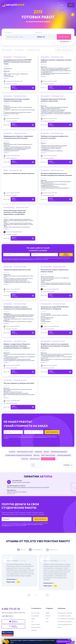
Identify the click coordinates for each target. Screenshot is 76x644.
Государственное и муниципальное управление (19, 455)
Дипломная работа (46, 341)
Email (47, 622)
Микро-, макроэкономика (48, 455)
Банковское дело (35, 459)
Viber (47, 619)
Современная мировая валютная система (17, 270)
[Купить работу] (23, 88)
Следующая (68, 465)
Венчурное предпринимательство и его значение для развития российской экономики (56, 174)
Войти (71, 5)
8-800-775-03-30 (11, 609)
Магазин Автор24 (7, 50)
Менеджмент (39, 452)
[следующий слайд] (47, 595)
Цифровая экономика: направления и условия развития (56, 61)
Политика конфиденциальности (65, 625)
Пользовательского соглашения (10, 259)
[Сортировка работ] (65, 50)
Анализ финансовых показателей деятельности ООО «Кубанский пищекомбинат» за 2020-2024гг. (15, 213)
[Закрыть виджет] (73, 639)
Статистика (25, 459)
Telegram (48, 613)
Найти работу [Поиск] (64, 37)
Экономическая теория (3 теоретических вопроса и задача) (55, 271)
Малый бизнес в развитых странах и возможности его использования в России (18, 308)
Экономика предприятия (64, 455)
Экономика (12, 452)
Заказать (62, 5)
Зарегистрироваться (52, 432)
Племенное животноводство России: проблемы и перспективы (53, 100)
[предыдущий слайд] (29, 595)
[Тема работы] (17, 255)
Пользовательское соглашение (65, 622)
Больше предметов (47, 459)
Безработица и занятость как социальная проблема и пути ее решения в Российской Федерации (55, 346)
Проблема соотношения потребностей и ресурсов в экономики (54, 137)
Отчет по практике (36, 625)
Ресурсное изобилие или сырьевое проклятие (19, 173)
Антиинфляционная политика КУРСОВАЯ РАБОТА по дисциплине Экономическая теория (17, 62)
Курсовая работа (8, 57)
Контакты (60, 627)
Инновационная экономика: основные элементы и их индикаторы (16, 100)
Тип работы (38, 33)
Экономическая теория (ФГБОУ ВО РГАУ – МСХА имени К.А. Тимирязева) (55, 308)
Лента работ (34, 630)
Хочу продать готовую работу (64, 616)
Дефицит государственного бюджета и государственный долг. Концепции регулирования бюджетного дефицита (17, 346)
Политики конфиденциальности (26, 259)
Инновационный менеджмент (59, 452)
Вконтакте (48, 616)
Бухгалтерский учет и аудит (25, 452)
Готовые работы (19, 50)
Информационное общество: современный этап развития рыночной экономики (18, 137)
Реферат (6, 170)
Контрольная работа (9, 208)
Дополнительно (65, 42)
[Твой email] (45, 255)
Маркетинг (37, 455)
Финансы (46, 452)
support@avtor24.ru (8, 616)
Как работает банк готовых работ (65, 613)
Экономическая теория (34, 50)
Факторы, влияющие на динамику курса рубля (19, 383)
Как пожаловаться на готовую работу (66, 619)
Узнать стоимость (66, 255)
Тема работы (8, 33)
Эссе (32, 622)
